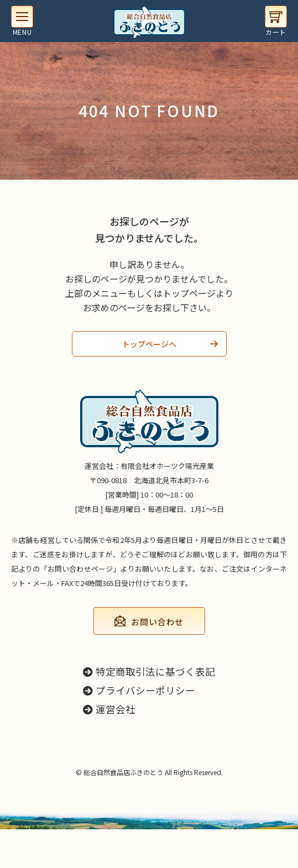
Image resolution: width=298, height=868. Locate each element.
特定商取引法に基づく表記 (149, 671)
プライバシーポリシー (139, 690)
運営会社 (109, 709)
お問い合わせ (157, 622)
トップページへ (149, 344)
